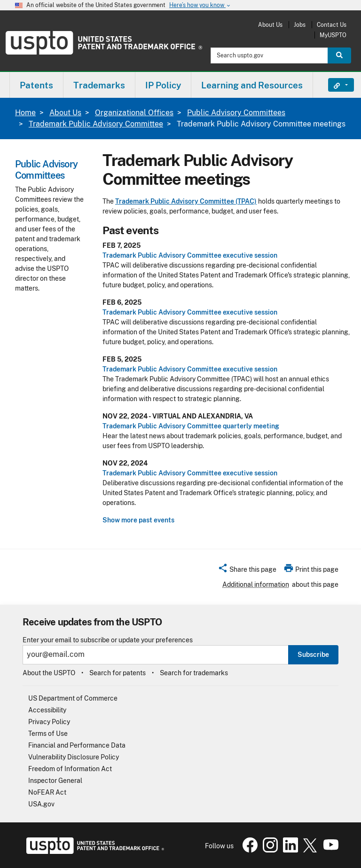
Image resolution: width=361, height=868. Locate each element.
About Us (270, 25)
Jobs (300, 25)
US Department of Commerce (73, 698)
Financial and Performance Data (77, 745)
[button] (247, 571)
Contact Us (332, 25)
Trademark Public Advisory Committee (96, 124)
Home (25, 113)
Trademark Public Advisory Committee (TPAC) (186, 201)
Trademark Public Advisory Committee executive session (190, 255)
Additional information (256, 584)
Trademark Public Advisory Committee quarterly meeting (191, 426)
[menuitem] (36, 85)
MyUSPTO (333, 35)
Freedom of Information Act (70, 769)
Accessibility (47, 710)
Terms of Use (48, 734)
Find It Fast (334, 85)
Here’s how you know (200, 5)
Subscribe (313, 655)
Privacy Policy (49, 722)
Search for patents (118, 673)
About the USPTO (49, 673)
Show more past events (138, 520)
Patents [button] (36, 85)
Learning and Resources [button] (252, 85)
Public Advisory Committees (236, 113)
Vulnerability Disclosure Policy (74, 757)
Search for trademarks (194, 673)
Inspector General (55, 781)
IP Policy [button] (163, 85)
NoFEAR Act (47, 792)
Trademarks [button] (99, 85)
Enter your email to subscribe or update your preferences (108, 640)
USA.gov (41, 804)
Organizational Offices (134, 113)
